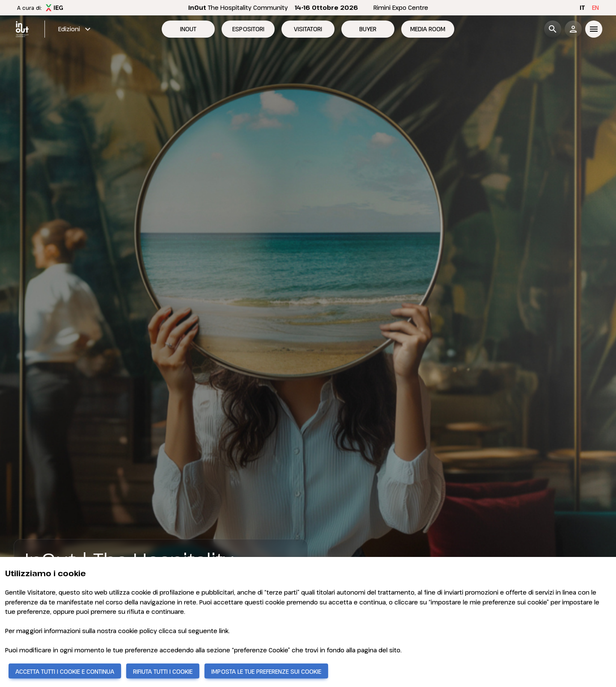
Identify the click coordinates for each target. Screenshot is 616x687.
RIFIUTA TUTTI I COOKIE (163, 671)
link (224, 631)
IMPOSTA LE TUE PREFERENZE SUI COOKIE (266, 671)
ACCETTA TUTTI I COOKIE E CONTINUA (65, 671)
